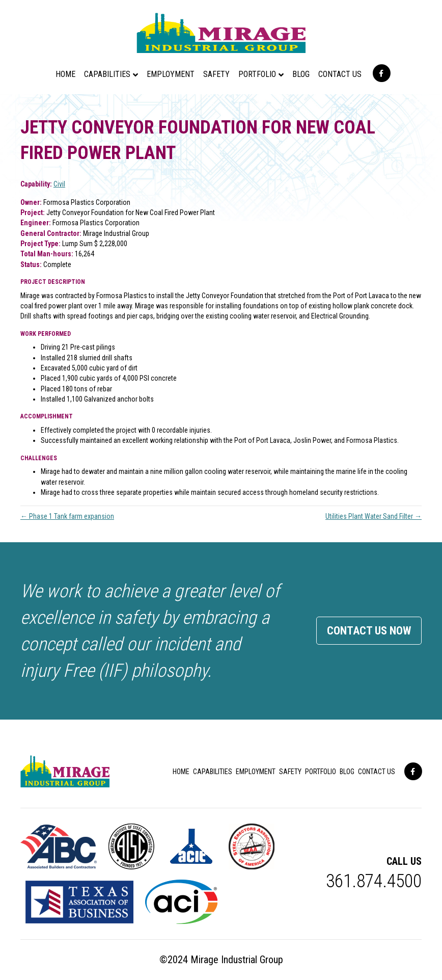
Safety (216, 74)
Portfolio (257, 74)
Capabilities (107, 74)
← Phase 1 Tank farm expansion (67, 516)
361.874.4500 (374, 881)
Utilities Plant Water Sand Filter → (374, 516)
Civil (59, 184)
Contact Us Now (369, 631)
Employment (171, 74)
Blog (301, 74)
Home (65, 74)
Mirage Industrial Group (237, 960)
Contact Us (340, 74)
